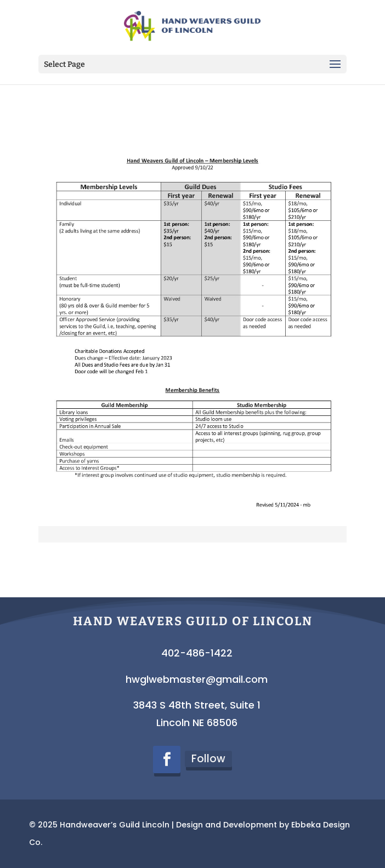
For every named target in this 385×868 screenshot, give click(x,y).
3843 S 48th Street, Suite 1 (197, 705)
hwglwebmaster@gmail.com (197, 679)
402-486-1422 (197, 653)
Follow (208, 759)
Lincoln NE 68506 (197, 723)
